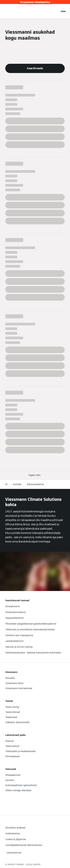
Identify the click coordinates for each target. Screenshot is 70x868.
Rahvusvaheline (35, 484)
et (6, 484)
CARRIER (37, 864)
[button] (35, 475)
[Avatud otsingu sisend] (56, 11)
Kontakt (17, 484)
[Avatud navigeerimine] (63, 11)
